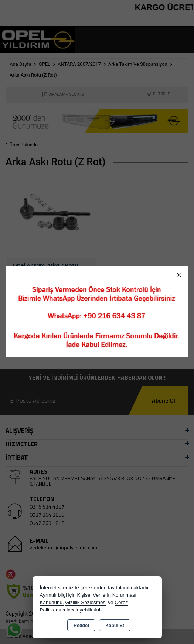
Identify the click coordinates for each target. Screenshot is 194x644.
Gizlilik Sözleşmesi (86, 602)
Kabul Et (115, 626)
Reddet (81, 626)
